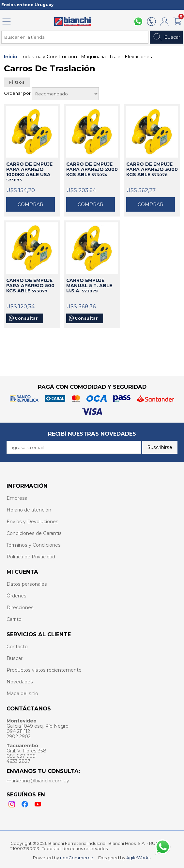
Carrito (14, 619)
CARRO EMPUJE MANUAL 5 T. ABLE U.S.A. (89, 286)
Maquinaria (93, 57)
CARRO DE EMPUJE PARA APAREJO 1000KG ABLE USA (29, 172)
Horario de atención (29, 510)
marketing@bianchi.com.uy (38, 781)
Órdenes (16, 596)
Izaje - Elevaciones (131, 57)
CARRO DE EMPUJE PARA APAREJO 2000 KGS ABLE (92, 169)
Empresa (17, 498)
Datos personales (27, 584)
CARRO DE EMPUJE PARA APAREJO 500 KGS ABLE (30, 286)
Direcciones (20, 608)
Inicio (11, 57)
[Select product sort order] (65, 94)
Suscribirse (160, 447)
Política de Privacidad (31, 557)
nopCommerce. (77, 858)
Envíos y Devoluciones (32, 522)
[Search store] (75, 37)
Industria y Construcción (49, 57)
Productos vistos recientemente (44, 670)
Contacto (17, 647)
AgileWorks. (139, 858)
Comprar (31, 204)
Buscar (166, 37)
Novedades (20, 682)
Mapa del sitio (22, 693)
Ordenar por (18, 93)
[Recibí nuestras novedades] (74, 447)
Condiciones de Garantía (34, 533)
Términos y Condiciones (34, 545)
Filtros (17, 82)
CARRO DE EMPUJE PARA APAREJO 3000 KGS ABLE (152, 169)
